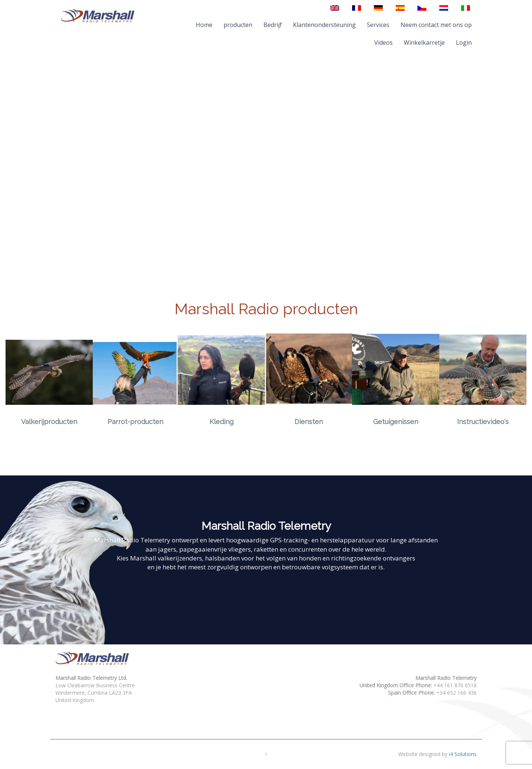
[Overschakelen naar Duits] (378, 8)
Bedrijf (273, 25)
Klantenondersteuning (324, 25)
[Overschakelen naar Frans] (357, 8)
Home (204, 25)
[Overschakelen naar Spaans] (400, 8)
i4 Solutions (463, 754)
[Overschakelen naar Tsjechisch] (422, 8)
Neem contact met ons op (436, 25)
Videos (383, 43)
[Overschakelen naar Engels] (335, 8)
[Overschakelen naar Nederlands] (444, 8)
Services (378, 25)
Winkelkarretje (424, 43)
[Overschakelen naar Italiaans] (465, 8)
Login (464, 43)
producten (238, 25)
